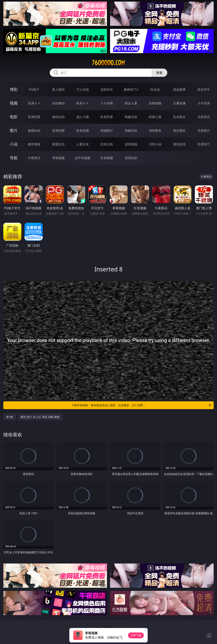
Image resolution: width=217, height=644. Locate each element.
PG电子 (34, 89)
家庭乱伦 (58, 144)
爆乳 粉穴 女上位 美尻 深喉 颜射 (40, 417)
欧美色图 (83, 131)
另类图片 (204, 131)
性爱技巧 (204, 144)
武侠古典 (107, 144)
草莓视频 (58, 158)
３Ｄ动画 (107, 103)
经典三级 (155, 117)
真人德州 (58, 89)
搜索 (159, 73)
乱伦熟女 (179, 117)
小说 (14, 144)
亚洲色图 (58, 131)
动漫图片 (107, 131)
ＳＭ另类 (204, 103)
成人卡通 (83, 117)
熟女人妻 (131, 103)
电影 (14, 117)
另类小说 (155, 144)
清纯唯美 (155, 131)
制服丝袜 (131, 117)
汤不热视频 (83, 158)
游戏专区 (107, 89)
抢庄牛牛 (204, 89)
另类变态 (204, 117)
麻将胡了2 (131, 89)
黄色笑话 (179, 144)
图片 (14, 130)
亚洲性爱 (34, 117)
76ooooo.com (108, 63)
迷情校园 (131, 144)
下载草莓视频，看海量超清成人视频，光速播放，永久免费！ (142, 405)
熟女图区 (179, 131)
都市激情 (34, 144)
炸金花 (155, 89)
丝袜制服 (155, 103)
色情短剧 (131, 158)
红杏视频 (107, 158)
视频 (14, 103)
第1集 (10, 417)
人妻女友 (83, 144)
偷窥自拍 (34, 131)
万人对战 (83, 89)
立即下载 (136, 635)
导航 (14, 158)
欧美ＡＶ (83, 103)
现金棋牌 (179, 89)
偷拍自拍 (58, 117)
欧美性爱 (107, 117)
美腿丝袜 (131, 131)
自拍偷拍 (58, 103)
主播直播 (179, 103)
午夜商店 (34, 158)
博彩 (14, 89)
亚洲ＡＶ (34, 103)
